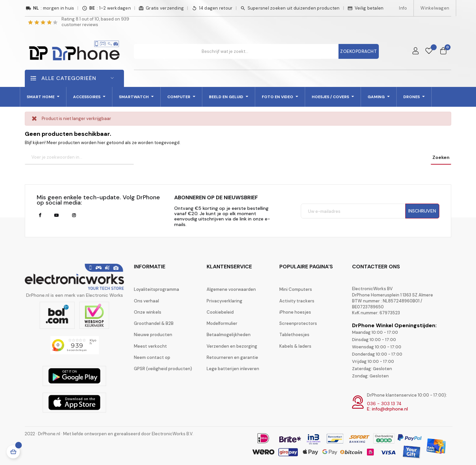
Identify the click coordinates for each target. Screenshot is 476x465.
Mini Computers (296, 289)
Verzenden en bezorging (232, 346)
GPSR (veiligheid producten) (163, 369)
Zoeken (441, 157)
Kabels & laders (295, 346)
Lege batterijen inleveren (233, 369)
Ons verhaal (146, 301)
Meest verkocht (150, 346)
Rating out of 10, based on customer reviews (95, 22)
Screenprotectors (298, 323)
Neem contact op (152, 357)
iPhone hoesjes (295, 312)
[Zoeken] (79, 158)
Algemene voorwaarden (231, 289)
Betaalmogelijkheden (229, 335)
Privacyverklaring (224, 301)
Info (403, 8)
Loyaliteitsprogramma (157, 289)
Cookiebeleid (220, 312)
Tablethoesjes (294, 335)
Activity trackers (297, 301)
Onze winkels (148, 312)
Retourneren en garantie (232, 357)
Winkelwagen (435, 8)
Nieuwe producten (153, 335)
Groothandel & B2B (154, 323)
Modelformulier (222, 323)
